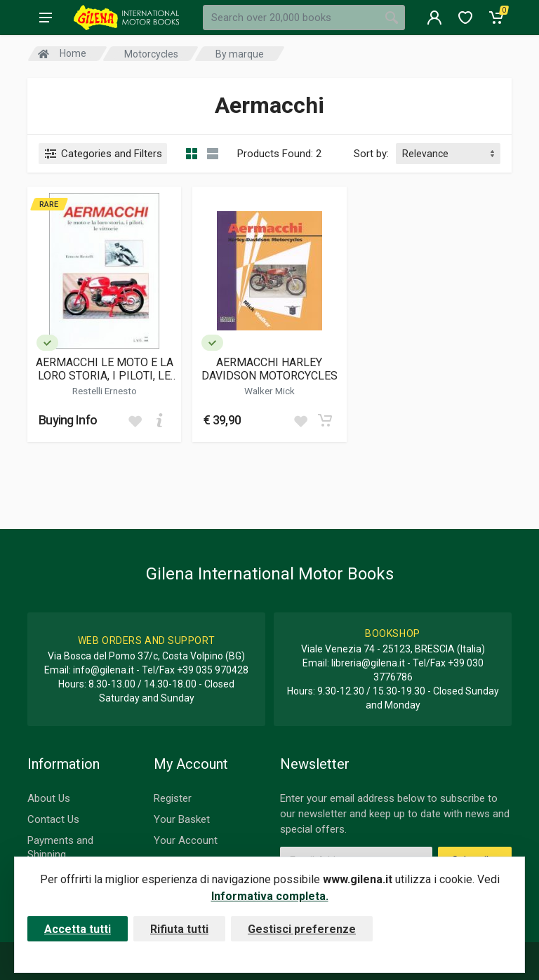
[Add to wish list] (135, 420)
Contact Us (53, 819)
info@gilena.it (104, 670)
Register (173, 798)
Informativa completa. (270, 896)
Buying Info (68, 420)
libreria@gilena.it (368, 663)
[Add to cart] (159, 420)
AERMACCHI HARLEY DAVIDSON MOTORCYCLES (269, 369)
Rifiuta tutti (179, 929)
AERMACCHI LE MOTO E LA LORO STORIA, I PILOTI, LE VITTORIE (105, 369)
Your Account (186, 840)
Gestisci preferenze (302, 929)
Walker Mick (269, 391)
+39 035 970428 (213, 670)
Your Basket (182, 819)
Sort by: (371, 154)
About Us (49, 798)
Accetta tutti (78, 929)
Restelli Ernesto (105, 391)
